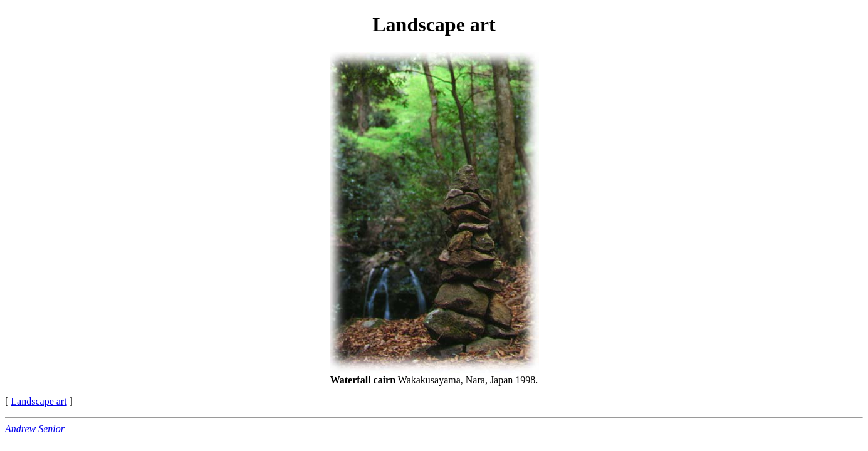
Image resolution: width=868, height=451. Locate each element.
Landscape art (39, 401)
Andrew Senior (35, 429)
